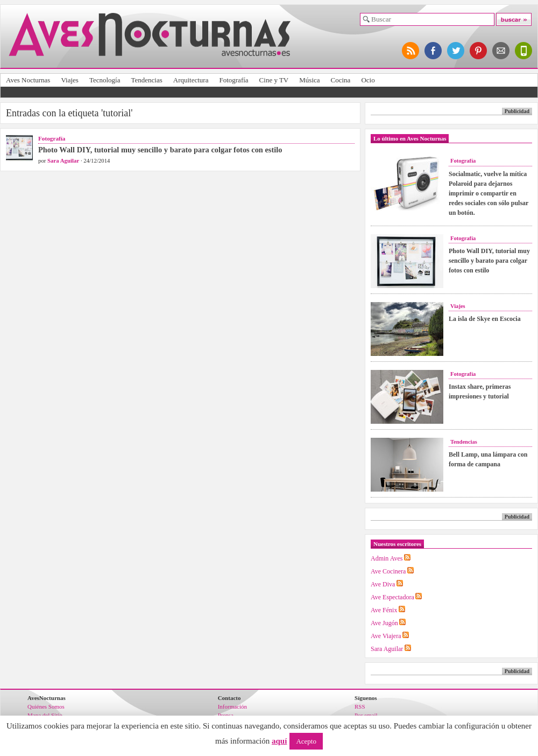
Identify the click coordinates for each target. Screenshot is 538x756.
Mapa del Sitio (45, 715)
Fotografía (233, 80)
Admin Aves (387, 558)
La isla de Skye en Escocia (485, 319)
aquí (279, 741)
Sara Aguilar (63, 160)
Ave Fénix (384, 610)
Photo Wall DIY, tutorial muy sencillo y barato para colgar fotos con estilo (160, 150)
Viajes (69, 80)
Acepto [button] (306, 741)
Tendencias (146, 80)
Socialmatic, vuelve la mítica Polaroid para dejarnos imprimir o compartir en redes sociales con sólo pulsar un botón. (489, 193)
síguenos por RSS (411, 51)
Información (232, 706)
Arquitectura (191, 80)
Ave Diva (383, 584)
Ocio (368, 80)
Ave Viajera (386, 636)
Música (309, 80)
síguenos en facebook (434, 51)
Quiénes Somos (46, 706)
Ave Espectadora (392, 597)
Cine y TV (274, 80)
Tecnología (105, 80)
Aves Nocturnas (28, 80)
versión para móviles (524, 51)
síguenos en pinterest (479, 51)
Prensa (226, 715)
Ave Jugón (384, 623)
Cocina (341, 80)
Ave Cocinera (388, 571)
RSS (360, 706)
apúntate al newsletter (501, 51)
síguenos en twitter (456, 51)
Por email (366, 715)
